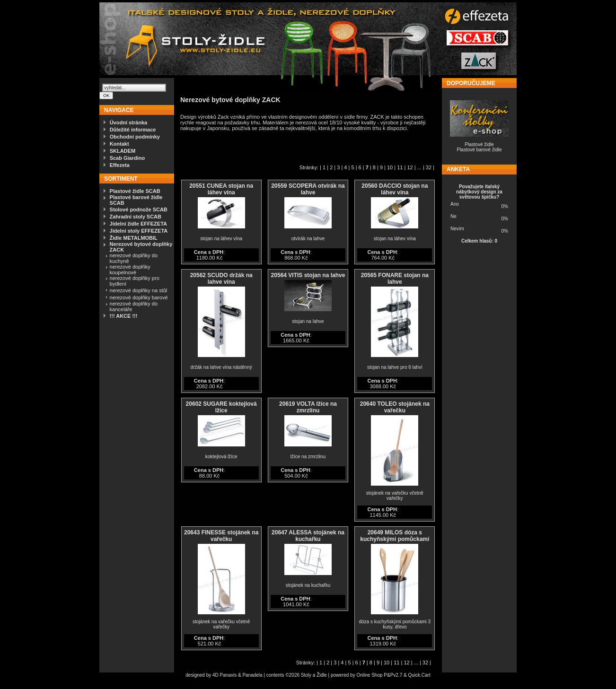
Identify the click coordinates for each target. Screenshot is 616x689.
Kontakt (119, 144)
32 (429, 167)
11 (400, 167)
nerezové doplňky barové (139, 297)
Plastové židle (479, 144)
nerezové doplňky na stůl (139, 290)
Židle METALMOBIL (134, 238)
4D (216, 675)
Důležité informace (133, 130)
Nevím (457, 229)
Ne (453, 216)
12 (410, 167)
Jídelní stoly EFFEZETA (139, 231)
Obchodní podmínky (135, 137)
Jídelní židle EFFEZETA (138, 224)
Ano (455, 204)
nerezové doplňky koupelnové (130, 270)
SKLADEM (123, 151)
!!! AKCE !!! (124, 316)
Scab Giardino (128, 158)
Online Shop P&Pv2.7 (379, 675)
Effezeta (120, 165)
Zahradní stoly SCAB (136, 217)
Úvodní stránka (128, 122)
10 (390, 167)
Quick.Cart (419, 675)
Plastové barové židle (479, 150)
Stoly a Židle (314, 675)
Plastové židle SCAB (135, 191)
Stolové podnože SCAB (139, 209)
